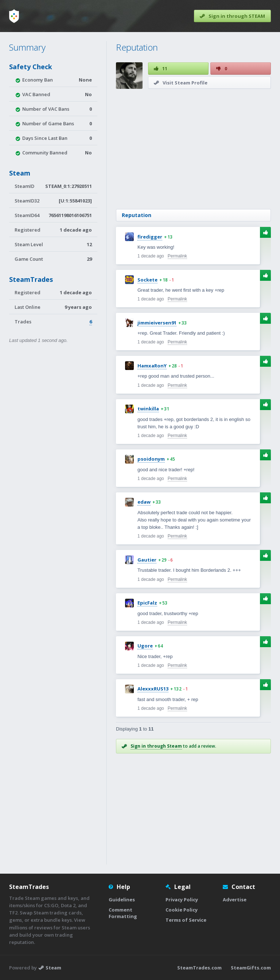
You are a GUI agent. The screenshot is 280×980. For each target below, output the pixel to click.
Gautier (147, 560)
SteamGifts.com (251, 968)
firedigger (150, 237)
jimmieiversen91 (157, 323)
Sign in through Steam (156, 746)
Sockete (147, 280)
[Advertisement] (193, 149)
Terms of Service (186, 920)
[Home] (14, 16)
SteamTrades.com (199, 968)
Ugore (145, 646)
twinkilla (148, 409)
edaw (144, 502)
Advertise (235, 900)
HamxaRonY (152, 366)
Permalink (177, 256)
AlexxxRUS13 (153, 689)
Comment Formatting (123, 913)
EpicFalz (147, 603)
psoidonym (151, 459)
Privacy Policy (182, 900)
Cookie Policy (182, 910)
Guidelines (122, 900)
